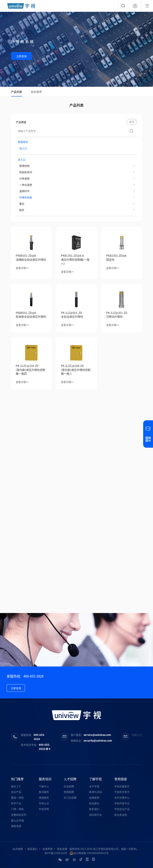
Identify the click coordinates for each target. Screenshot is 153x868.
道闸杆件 (24, 191)
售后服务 (44, 792)
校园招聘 (69, 792)
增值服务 (44, 798)
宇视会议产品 (122, 809)
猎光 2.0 (16, 786)
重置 (132, 122)
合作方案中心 (122, 798)
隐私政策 (62, 849)
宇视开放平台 (122, 803)
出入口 (23, 148)
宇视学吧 (44, 809)
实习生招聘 (70, 798)
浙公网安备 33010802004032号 (89, 853)
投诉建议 (94, 803)
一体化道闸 (26, 185)
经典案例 (94, 798)
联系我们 (94, 809)
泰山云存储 (17, 820)
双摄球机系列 (19, 815)
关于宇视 (94, 786)
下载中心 (44, 786)
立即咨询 (21, 56)
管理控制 (24, 166)
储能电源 (16, 826)
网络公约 (137, 735)
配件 (22, 210)
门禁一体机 (17, 809)
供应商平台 (95, 815)
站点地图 (18, 849)
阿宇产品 (16, 803)
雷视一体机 (17, 798)
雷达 (22, 204)
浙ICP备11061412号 (56, 853)
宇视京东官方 (122, 792)
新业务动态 (121, 815)
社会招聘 (69, 786)
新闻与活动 (95, 792)
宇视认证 (44, 803)
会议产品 (16, 792)
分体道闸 (24, 178)
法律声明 (47, 849)
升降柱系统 (26, 197)
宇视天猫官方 (122, 786)
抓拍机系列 (26, 172)
